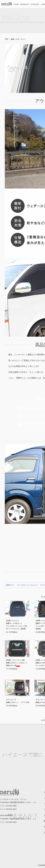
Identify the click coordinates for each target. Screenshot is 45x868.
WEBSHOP (24, 4)
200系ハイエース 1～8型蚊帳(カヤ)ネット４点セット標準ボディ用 (17, 663)
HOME (16, 4)
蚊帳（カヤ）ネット (18, 39)
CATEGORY (35, 4)
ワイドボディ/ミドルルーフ (27, 585)
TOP (6, 39)
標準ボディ (10, 585)
